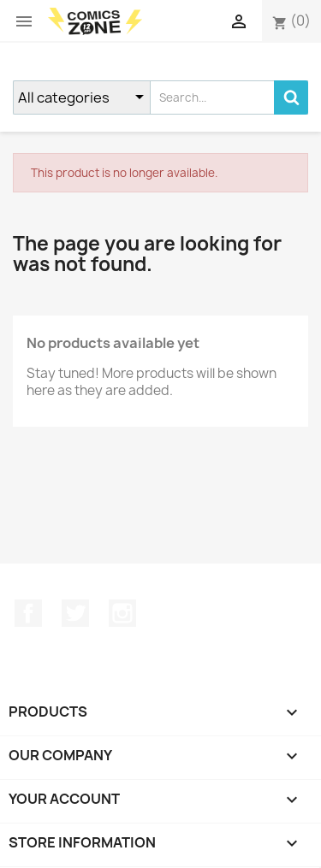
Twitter (75, 613)
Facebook (28, 613)
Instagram (122, 613)
